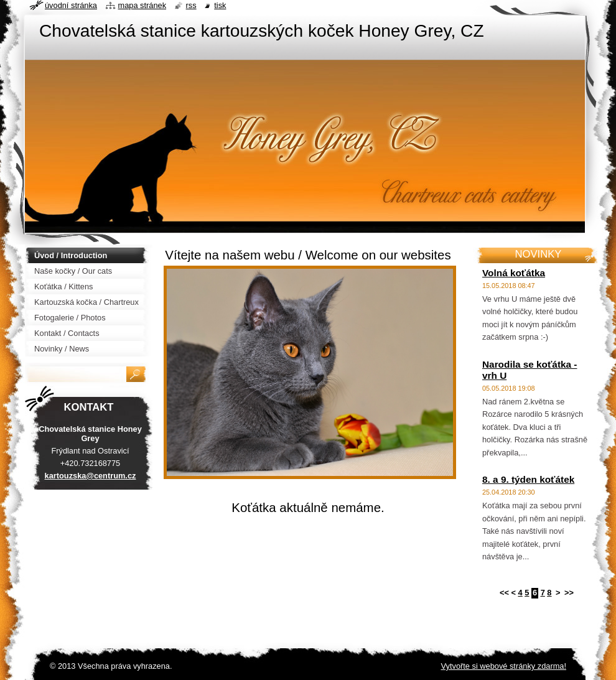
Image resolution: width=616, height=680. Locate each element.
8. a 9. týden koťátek (528, 479)
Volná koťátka (514, 273)
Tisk (220, 5)
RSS (191, 5)
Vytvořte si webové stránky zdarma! (503, 666)
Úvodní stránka (71, 5)
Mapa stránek (142, 5)
